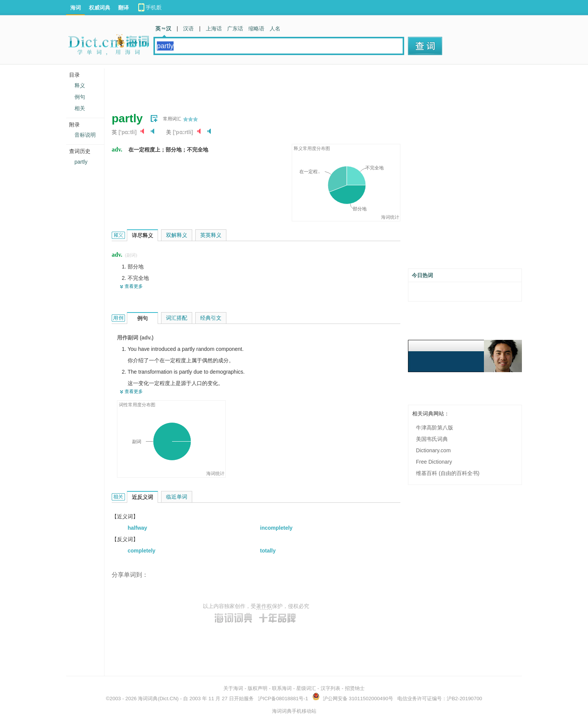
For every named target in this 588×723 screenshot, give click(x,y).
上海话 (214, 28)
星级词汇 (306, 688)
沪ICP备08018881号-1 (283, 699)
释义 (80, 85)
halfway (137, 528)
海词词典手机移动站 (294, 711)
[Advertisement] (250, 85)
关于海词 (233, 688)
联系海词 (282, 688)
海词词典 (148, 699)
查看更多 (134, 286)
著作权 (264, 606)
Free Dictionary (434, 462)
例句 (80, 97)
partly (81, 162)
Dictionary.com (433, 450)
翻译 (123, 8)
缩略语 (256, 28)
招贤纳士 (355, 688)
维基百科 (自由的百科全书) (448, 473)
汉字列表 (330, 688)
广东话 (235, 28)
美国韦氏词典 (432, 439)
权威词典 (100, 8)
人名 (275, 28)
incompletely (277, 528)
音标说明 (85, 135)
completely (141, 551)
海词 (76, 8)
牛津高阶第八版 (435, 428)
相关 (80, 108)
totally (268, 551)
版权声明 (258, 688)
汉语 (188, 28)
